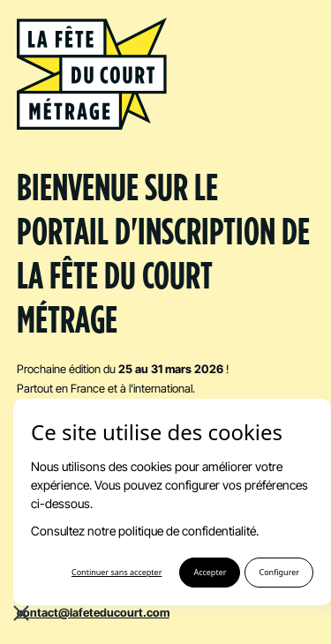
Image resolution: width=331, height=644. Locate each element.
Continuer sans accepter (117, 572)
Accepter (210, 572)
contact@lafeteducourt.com (93, 612)
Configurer (279, 572)
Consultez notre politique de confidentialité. (145, 531)
